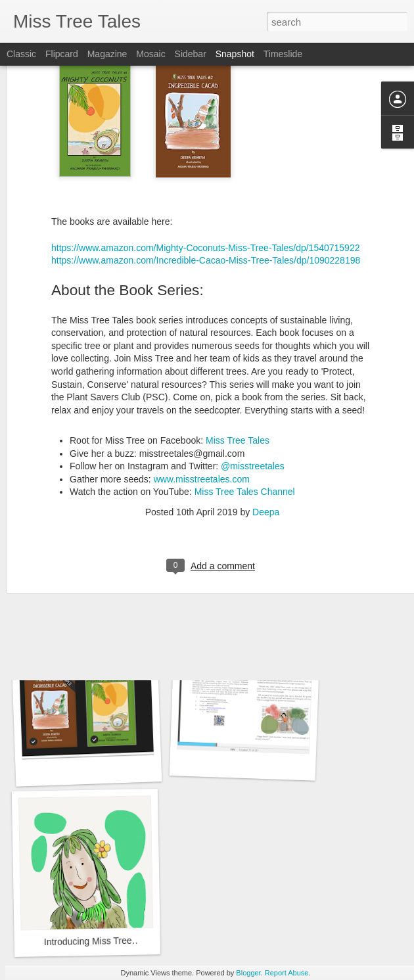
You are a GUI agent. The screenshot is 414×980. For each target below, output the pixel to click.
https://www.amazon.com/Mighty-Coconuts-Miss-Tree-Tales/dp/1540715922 (205, 167)
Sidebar (191, 54)
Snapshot (235, 54)
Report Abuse (287, 973)
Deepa (266, 432)
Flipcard (62, 54)
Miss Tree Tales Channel (245, 411)
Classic (21, 54)
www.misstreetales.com (202, 398)
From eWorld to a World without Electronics (286, 583)
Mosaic (150, 54)
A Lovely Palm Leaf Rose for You (107, 592)
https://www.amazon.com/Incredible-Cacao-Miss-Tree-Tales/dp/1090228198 (206, 180)
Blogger (248, 973)
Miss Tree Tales (238, 360)
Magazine (107, 54)
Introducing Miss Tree (88, 941)
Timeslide (283, 54)
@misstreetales (253, 386)
